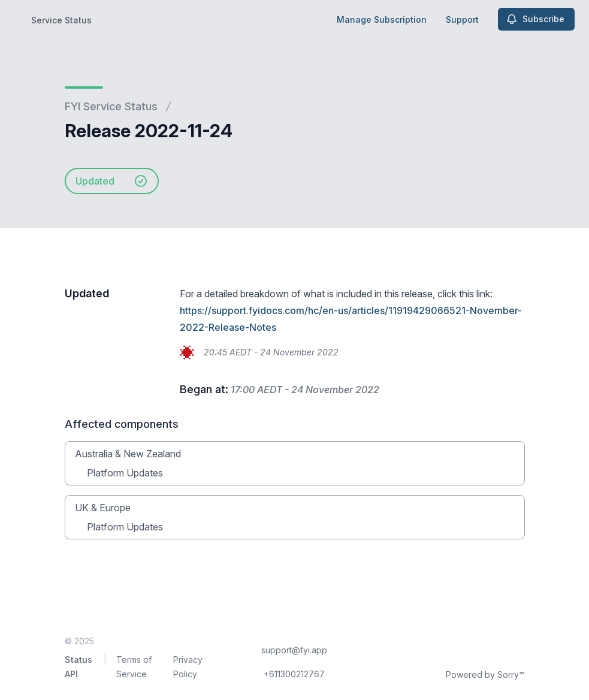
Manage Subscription (382, 19)
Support (462, 19)
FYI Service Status (111, 106)
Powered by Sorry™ (485, 675)
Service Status (61, 20)
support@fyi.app (294, 650)
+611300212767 (294, 674)
